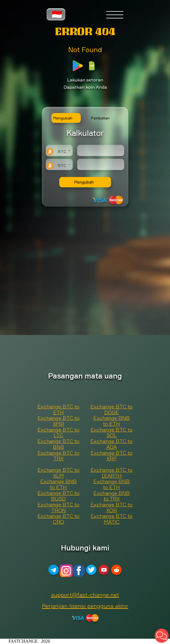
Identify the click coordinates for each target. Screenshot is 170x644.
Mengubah (84, 182)
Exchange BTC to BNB (58, 444)
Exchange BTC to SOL (112, 433)
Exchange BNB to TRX (112, 496)
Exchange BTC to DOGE (112, 410)
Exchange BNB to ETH (112, 421)
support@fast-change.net (85, 595)
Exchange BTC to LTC (58, 433)
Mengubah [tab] (63, 118)
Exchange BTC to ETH (58, 410)
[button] (162, 636)
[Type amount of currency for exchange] (101, 150)
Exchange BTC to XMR (58, 421)
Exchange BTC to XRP (112, 456)
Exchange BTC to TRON (58, 508)
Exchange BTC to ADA (112, 444)
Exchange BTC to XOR (112, 508)
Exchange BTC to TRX (58, 456)
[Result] (101, 164)
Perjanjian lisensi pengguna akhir (85, 606)
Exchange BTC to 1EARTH (112, 473)
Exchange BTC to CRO (58, 519)
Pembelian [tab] (100, 118)
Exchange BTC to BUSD (58, 496)
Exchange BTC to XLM (58, 473)
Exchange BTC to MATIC (112, 519)
